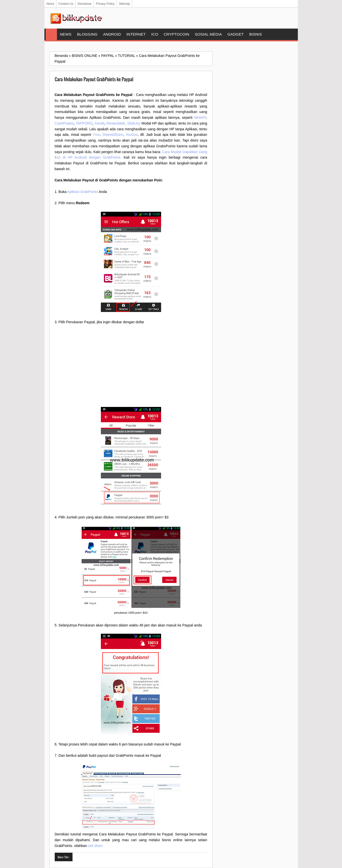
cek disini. (96, 846)
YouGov (131, 135)
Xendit (100, 123)
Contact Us (66, 4)
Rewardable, (116, 123)
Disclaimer (85, 4)
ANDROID (112, 34)
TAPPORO (84, 123)
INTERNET (136, 34)
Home (51, 34)
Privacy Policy (105, 4)
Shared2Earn (113, 135)
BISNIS (255, 34)
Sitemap (124, 4)
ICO (155, 34)
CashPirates (64, 123)
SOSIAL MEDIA (208, 34)
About (50, 4)
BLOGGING (87, 34)
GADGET (235, 34)
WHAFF (200, 118)
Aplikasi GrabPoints (83, 192)
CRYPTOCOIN (176, 34)
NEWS (66, 34)
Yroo (96, 135)
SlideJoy (134, 123)
